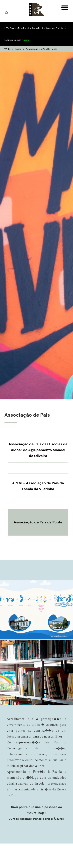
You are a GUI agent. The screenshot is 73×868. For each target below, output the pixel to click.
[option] (36, 226)
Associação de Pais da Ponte (38, 522)
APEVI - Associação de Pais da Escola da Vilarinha (38, 486)
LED (7, 28)
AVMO (7, 49)
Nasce (25, 40)
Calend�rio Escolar (20, 28)
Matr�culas (39, 28)
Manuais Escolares (56, 28)
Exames (9, 40)
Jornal (17, 40)
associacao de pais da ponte (42, 49)
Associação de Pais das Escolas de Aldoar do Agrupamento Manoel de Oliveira (38, 450)
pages (18, 49)
